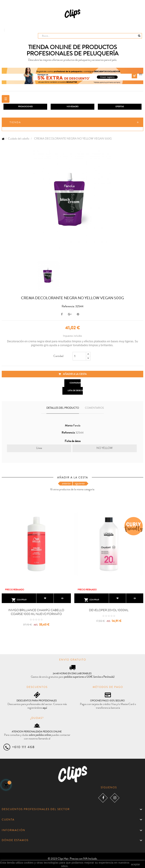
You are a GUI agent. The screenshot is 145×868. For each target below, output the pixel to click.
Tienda (15, 122)
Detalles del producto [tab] (63, 408)
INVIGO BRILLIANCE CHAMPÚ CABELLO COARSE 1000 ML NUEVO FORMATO (36, 612)
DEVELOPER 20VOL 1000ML (109, 610)
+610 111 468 (23, 747)
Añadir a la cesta (73, 374)
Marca (69, 426)
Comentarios (94, 408)
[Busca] (90, 36)
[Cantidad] (79, 356)
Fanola (77, 426)
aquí (45, 708)
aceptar (135, 864)
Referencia (68, 433)
